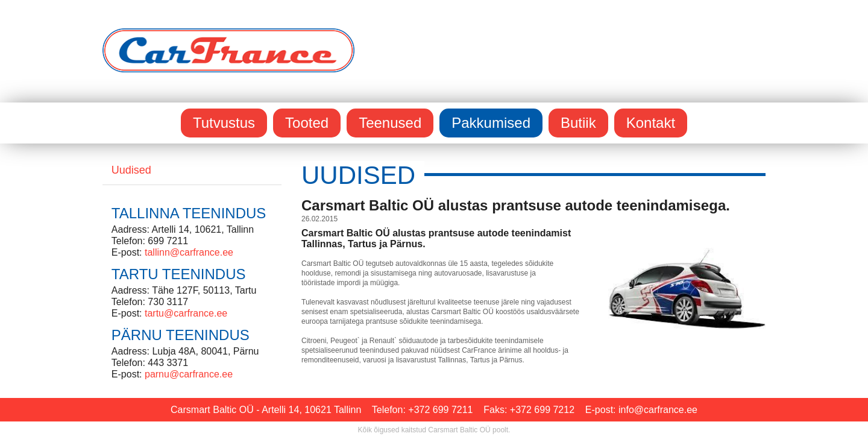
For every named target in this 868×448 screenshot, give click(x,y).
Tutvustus (224, 123)
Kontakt (651, 123)
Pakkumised (491, 123)
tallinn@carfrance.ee (189, 252)
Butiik (578, 123)
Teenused (390, 123)
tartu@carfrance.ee (186, 313)
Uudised (131, 170)
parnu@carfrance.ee (189, 374)
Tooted (307, 123)
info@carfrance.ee (658, 410)
